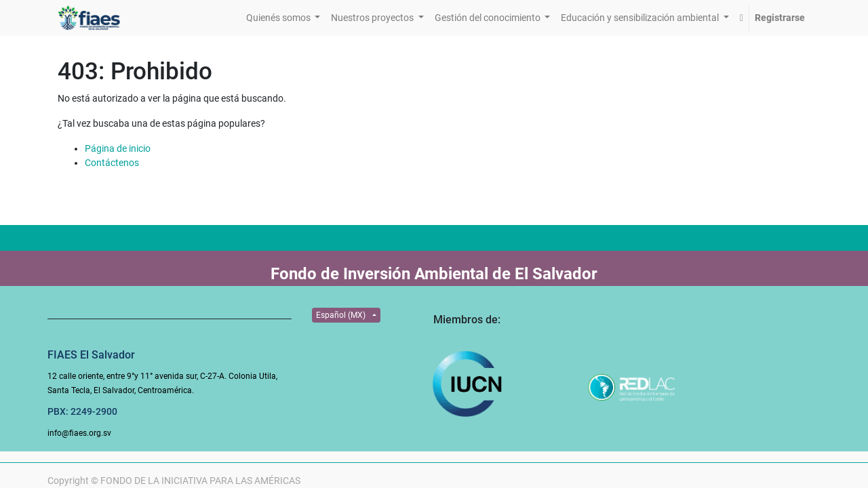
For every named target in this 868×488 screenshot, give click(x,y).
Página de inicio (118, 148)
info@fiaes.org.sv (79, 433)
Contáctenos (112, 163)
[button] (742, 18)
